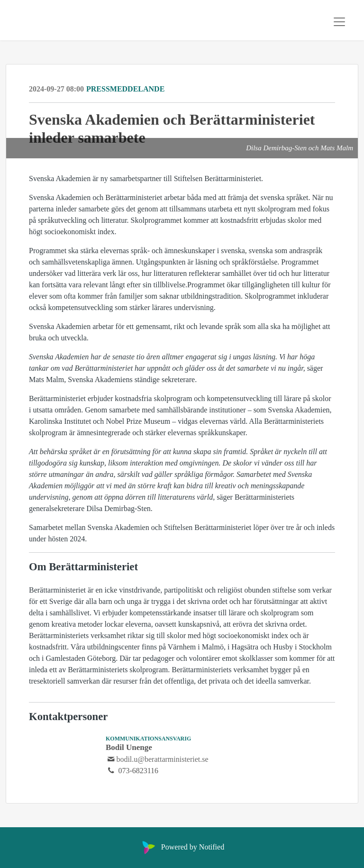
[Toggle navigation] (339, 22)
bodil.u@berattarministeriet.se (162, 759)
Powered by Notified (182, 847)
